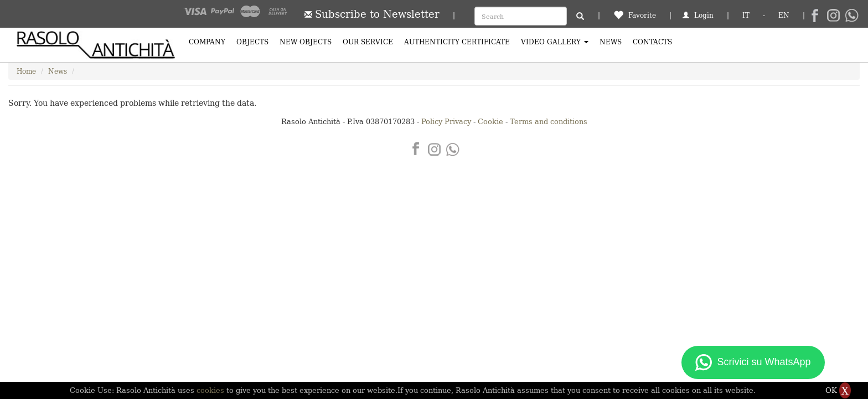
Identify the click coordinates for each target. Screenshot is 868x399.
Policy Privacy (446, 121)
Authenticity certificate (457, 41)
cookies (211, 390)
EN (784, 15)
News (611, 41)
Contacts (652, 41)
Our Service (368, 41)
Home (26, 71)
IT (746, 15)
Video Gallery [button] (555, 41)
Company (207, 41)
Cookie (490, 121)
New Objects (306, 41)
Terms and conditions (549, 121)
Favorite (635, 15)
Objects (252, 41)
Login (698, 15)
